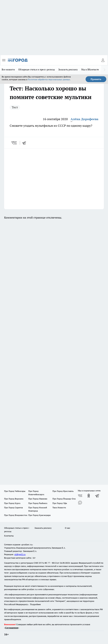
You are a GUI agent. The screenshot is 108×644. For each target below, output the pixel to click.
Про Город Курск (12, 503)
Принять (96, 79)
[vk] (14, 143)
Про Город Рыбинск (38, 503)
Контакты (9, 536)
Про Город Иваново (38, 499)
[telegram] (25, 143)
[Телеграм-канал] (97, 496)
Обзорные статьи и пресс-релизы (37, 70)
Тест (15, 107)
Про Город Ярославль (63, 491)
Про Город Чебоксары (15, 491)
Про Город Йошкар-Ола (64, 499)
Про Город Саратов (13, 508)
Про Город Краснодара (39, 515)
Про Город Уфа (60, 503)
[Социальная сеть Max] (80, 503)
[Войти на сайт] (103, 60)
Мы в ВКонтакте (90, 70)
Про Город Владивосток (16, 515)
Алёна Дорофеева (84, 119)
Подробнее (35, 604)
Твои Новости (59, 508)
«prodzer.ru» (27, 545)
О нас (68, 528)
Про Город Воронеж (14, 499)
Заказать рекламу (68, 70)
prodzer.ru (67, 569)
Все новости (8, 70)
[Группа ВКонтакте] (80, 496)
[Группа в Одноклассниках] (89, 496)
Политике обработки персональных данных (49, 79)
